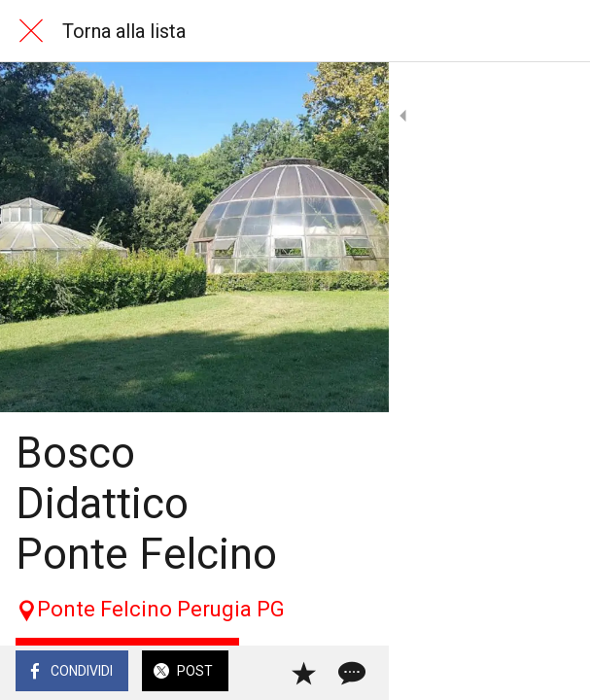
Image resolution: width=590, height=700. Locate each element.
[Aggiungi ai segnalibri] (504, 673)
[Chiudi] (31, 31)
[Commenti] (551, 673)
